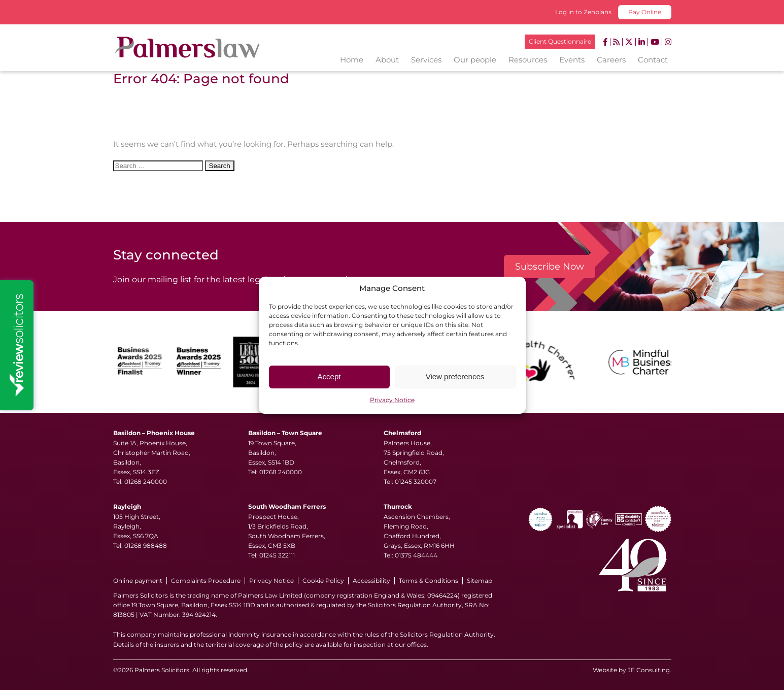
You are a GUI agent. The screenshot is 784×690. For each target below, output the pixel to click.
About (387, 60)
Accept (329, 376)
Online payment (138, 581)
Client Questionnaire (560, 41)
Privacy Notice (392, 400)
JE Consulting (649, 670)
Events (572, 60)
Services (426, 60)
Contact (653, 60)
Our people (475, 60)
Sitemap (480, 581)
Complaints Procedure (206, 581)
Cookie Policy (323, 581)
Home (352, 60)
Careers (611, 60)
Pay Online (645, 12)
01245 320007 (416, 482)
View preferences (455, 376)
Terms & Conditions (429, 581)
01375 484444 (416, 555)
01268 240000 (146, 482)
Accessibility (371, 581)
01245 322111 (277, 555)
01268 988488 (146, 546)
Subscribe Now (550, 267)
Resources (528, 60)
